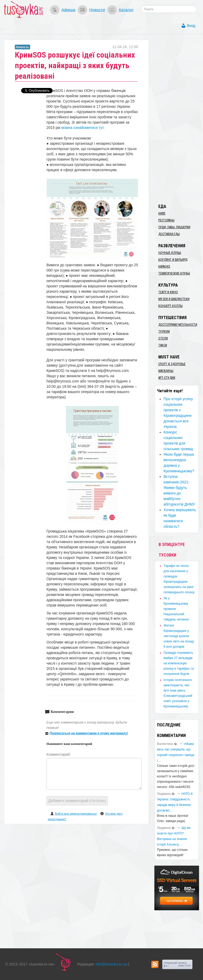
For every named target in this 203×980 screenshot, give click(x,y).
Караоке (164, 267)
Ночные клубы (170, 253)
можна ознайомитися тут (82, 128)
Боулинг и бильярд (173, 260)
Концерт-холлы (170, 306)
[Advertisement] (179, 119)
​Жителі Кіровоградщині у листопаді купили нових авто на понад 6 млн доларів (179, 636)
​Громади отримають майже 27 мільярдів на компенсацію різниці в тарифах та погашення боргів (179, 663)
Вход (191, 26)
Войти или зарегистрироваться (76, 814)
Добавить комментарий (77, 801)
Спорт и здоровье (172, 364)
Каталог (126, 10)
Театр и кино (168, 292)
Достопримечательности (178, 325)
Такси (163, 345)
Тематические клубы (174, 273)
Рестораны (166, 220)
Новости (97, 10)
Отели (163, 338)
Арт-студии (167, 378)
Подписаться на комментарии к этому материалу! (89, 733)
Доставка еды (169, 234)
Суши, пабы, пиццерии (174, 227)
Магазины (166, 371)
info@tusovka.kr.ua (111, 964)
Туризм (164, 332)
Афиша (68, 10)
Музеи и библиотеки (174, 299)
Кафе (162, 213)
